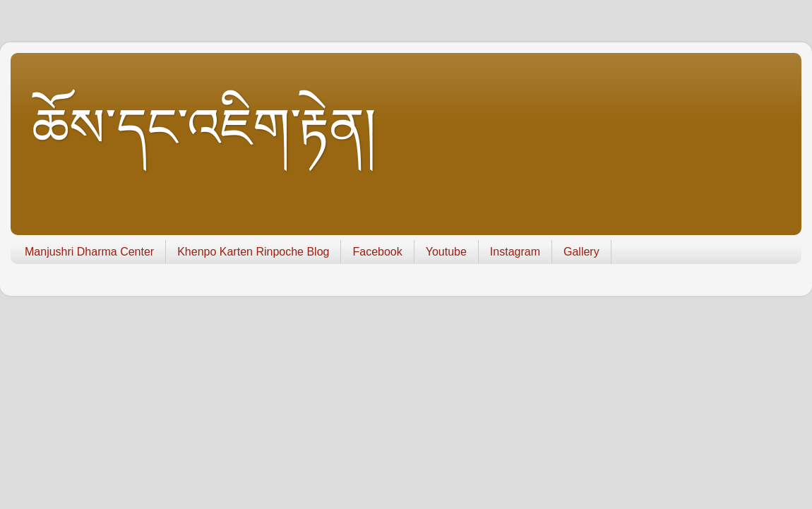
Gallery (581, 252)
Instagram (515, 252)
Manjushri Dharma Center (89, 252)
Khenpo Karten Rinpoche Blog (253, 252)
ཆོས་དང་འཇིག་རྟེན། (204, 128)
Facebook (377, 252)
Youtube (446, 252)
